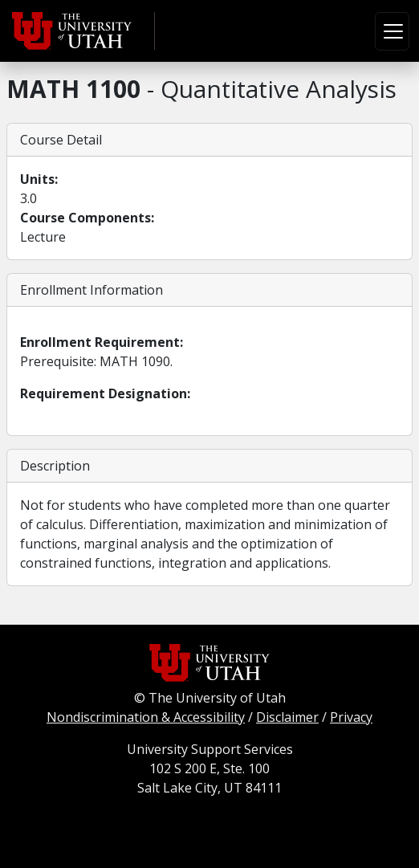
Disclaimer (287, 717)
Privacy (351, 717)
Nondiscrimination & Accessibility (146, 717)
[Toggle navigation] (392, 31)
